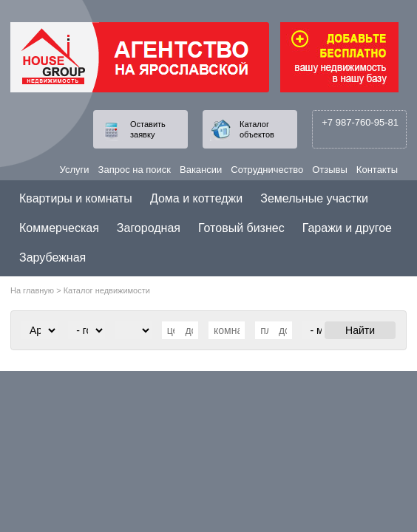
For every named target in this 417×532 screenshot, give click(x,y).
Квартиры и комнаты (76, 198)
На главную (32, 290)
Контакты (377, 170)
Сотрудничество (267, 170)
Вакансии (201, 170)
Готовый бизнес (241, 228)
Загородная (149, 228)
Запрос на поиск (135, 170)
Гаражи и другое (347, 228)
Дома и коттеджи (196, 198)
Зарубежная (52, 258)
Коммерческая (59, 228)
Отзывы (330, 170)
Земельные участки (314, 198)
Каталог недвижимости (107, 290)
